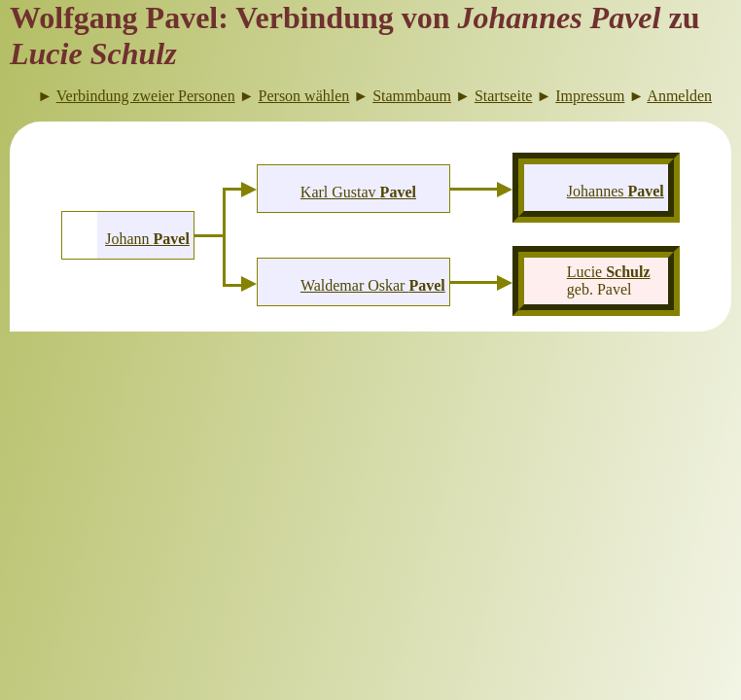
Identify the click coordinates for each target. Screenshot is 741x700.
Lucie (609, 272)
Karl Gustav (358, 192)
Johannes (616, 191)
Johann (147, 239)
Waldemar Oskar (373, 285)
